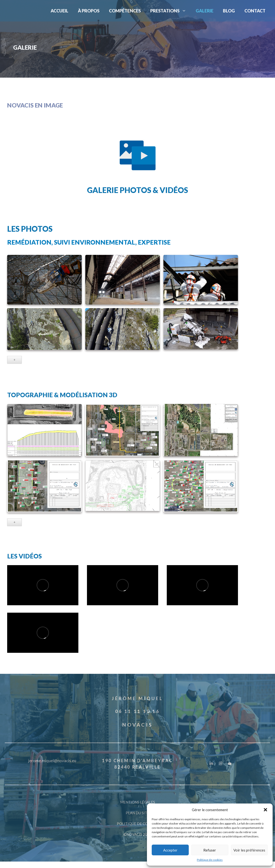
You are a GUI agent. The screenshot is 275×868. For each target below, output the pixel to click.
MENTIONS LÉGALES (138, 802)
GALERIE (205, 11)
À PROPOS (89, 11)
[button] (265, 810)
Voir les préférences (249, 850)
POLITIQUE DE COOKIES (138, 824)
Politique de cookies (210, 860)
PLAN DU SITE (137, 813)
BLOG (229, 11)
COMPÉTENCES (125, 11)
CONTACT (255, 11)
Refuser (210, 850)
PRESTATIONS (171, 11)
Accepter (170, 850)
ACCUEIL (59, 11)
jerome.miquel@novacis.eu (52, 761)
